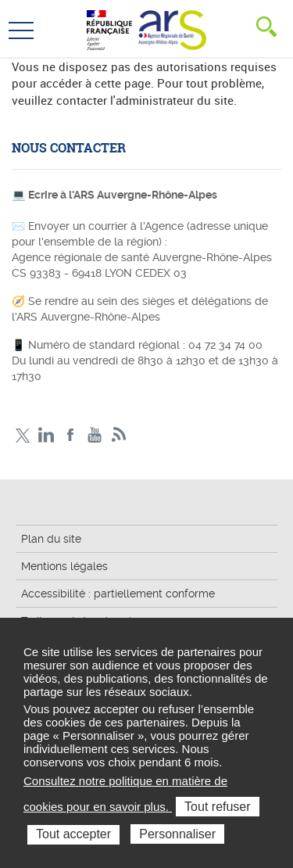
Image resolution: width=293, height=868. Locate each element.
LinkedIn (46, 435)
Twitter (22, 435)
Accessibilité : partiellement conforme (118, 594)
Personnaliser (177, 834)
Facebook (71, 435)
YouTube (95, 435)
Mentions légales (64, 566)
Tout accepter (73, 834)
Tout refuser (217, 807)
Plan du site (51, 539)
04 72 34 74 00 (225, 345)
